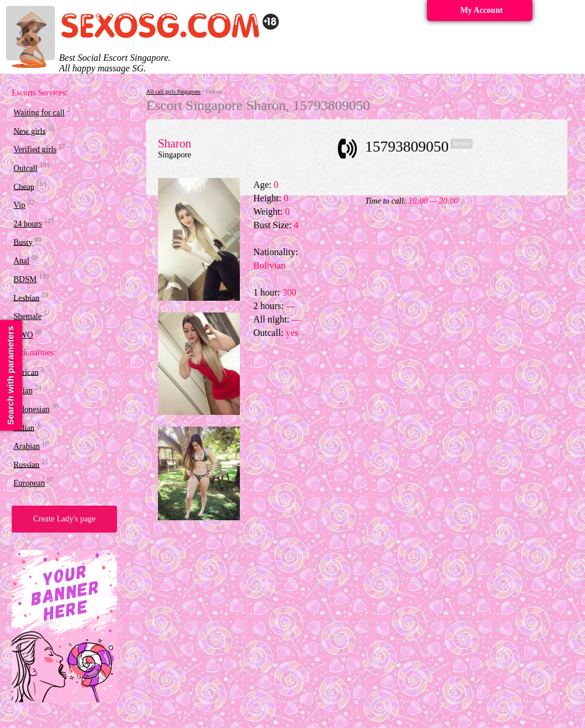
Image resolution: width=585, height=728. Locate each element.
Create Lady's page (65, 519)
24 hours (28, 224)
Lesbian (26, 298)
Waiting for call (39, 113)
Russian (26, 464)
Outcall (25, 168)
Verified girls (35, 150)
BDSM (25, 279)
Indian (24, 427)
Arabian (27, 446)
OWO (23, 335)
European (29, 483)
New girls (30, 131)
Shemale (27, 316)
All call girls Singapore (173, 92)
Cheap (24, 186)
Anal (21, 261)
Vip (19, 205)
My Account (482, 10)
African (26, 372)
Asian (23, 391)
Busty (23, 242)
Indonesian (31, 409)
